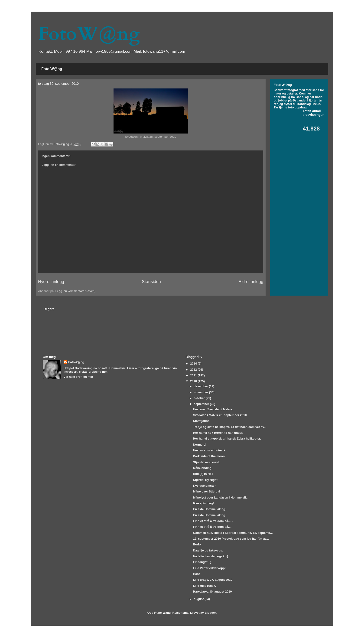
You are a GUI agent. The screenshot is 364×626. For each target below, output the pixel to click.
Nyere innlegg (51, 282)
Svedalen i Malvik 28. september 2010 (220, 415)
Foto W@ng (52, 69)
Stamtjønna (201, 421)
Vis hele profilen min (78, 377)
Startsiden (151, 282)
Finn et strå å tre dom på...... (213, 521)
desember (201, 386)
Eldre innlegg (251, 282)
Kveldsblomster (204, 486)
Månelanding (202, 468)
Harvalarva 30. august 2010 (212, 592)
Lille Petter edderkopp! (209, 568)
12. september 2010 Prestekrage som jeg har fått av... (231, 539)
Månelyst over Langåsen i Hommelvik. (220, 497)
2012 (194, 370)
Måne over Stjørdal (206, 491)
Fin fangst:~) (202, 562)
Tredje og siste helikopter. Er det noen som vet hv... (230, 427)
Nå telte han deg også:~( (210, 556)
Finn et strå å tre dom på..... (213, 527)
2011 (194, 375)
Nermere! (200, 445)
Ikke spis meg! (203, 503)
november (201, 392)
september (202, 404)
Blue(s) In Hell (203, 474)
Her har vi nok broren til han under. (218, 433)
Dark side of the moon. (209, 456)
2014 (194, 364)
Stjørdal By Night (205, 480)
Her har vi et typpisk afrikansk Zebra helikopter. (227, 439)
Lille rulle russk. (204, 586)
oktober (200, 398)
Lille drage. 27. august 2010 (213, 580)
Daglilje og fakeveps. (208, 550)
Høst (196, 574)
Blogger (210, 613)
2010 (194, 381)
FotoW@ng (89, 34)
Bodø (197, 544)
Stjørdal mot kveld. (206, 462)
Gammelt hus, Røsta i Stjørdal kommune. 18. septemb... (233, 533)
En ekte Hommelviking (209, 515)
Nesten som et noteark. (210, 450)
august (199, 599)
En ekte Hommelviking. (209, 509)
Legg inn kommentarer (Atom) (75, 291)
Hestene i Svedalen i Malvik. (213, 409)
